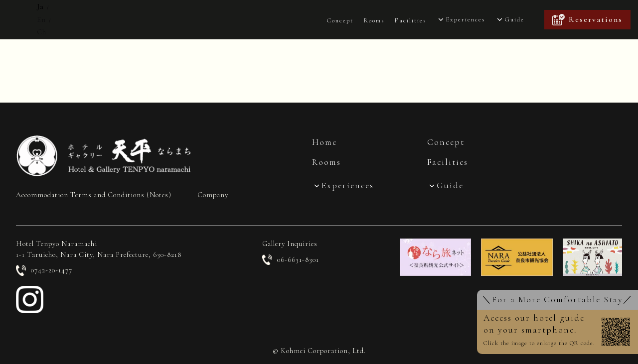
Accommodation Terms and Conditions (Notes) (94, 195)
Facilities (410, 20)
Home (324, 142)
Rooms (374, 20)
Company (213, 195)
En (41, 20)
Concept (340, 20)
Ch (42, 32)
